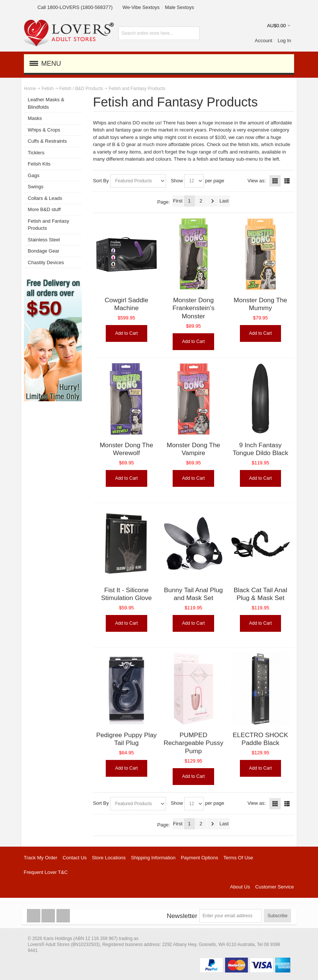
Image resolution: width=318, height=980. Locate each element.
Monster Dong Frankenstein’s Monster (193, 308)
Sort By (101, 181)
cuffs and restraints (239, 152)
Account (264, 41)
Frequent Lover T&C (46, 872)
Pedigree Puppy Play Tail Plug (126, 739)
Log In (284, 41)
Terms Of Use (238, 858)
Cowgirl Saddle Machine (126, 304)
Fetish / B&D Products (81, 89)
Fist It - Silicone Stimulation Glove (126, 594)
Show (177, 181)
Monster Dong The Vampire (193, 449)
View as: (257, 181)
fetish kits (248, 144)
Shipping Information (153, 858)
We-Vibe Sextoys (141, 7)
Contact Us (75, 858)
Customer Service (274, 887)
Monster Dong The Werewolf (126, 449)
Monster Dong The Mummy (260, 304)
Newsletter (182, 916)
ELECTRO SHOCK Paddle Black (260, 739)
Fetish (47, 89)
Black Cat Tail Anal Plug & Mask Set (260, 594)
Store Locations (109, 858)
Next (213, 201)
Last (224, 201)
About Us (240, 887)
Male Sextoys (179, 7)
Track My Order (41, 858)
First (178, 201)
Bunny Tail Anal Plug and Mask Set (194, 594)
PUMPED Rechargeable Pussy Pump (194, 743)
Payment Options (200, 858)
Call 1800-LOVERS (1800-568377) (75, 7)
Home (30, 89)
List (287, 181)
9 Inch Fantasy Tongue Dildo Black (260, 449)
